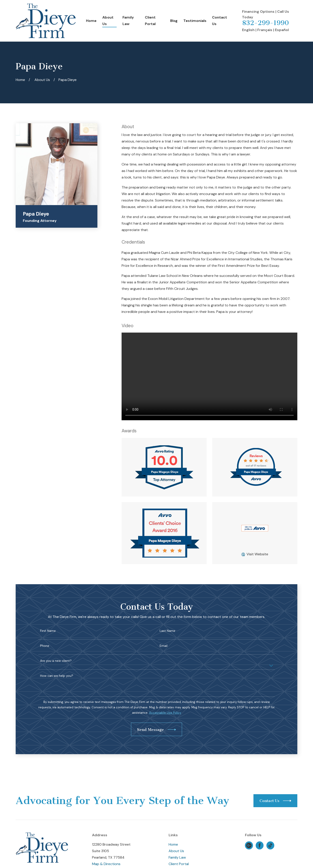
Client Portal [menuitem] (150, 21)
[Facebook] (260, 845)
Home (173, 844)
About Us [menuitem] (108, 21)
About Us (176, 851)
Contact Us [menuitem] (220, 21)
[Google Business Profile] (249, 845)
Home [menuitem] (91, 21)
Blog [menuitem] (174, 21)
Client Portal (179, 864)
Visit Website (257, 554)
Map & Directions (106, 864)
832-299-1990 (266, 23)
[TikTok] (270, 845)
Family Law (177, 857)
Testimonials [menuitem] (195, 21)
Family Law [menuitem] (128, 21)
